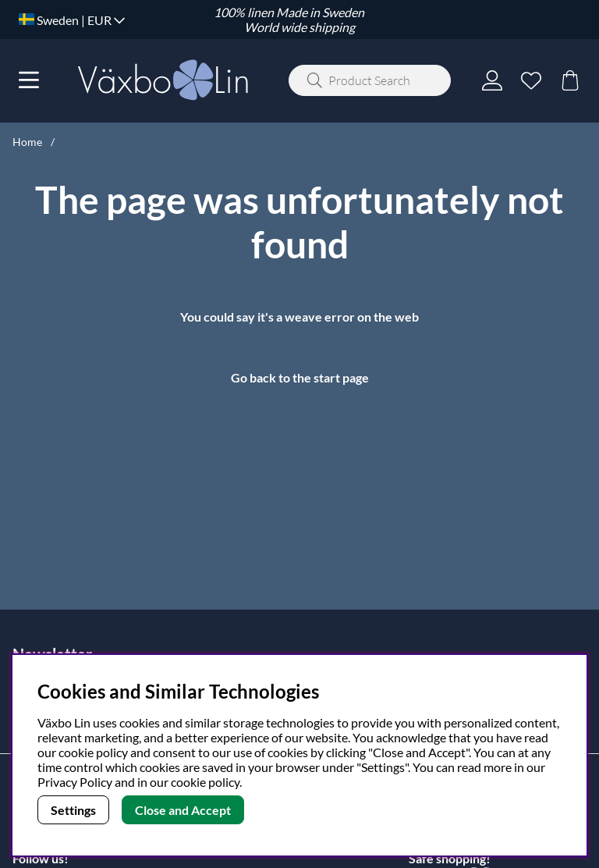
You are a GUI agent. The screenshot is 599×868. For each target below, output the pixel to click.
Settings (73, 810)
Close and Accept (183, 810)
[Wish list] (531, 80)
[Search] (370, 80)
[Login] (492, 80)
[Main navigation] (29, 80)
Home (27, 142)
